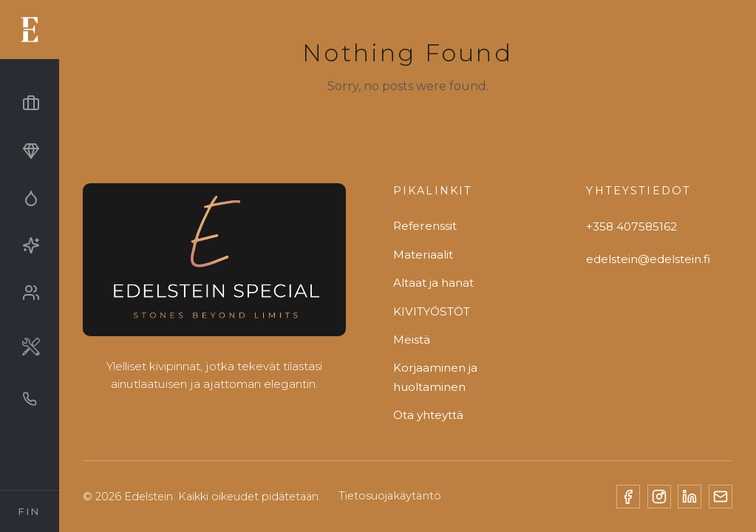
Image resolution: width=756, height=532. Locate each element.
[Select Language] (30, 511)
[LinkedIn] (689, 497)
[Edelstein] (214, 266)
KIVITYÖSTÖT (432, 311)
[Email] (721, 497)
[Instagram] (659, 497)
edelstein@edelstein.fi (648, 259)
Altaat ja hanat (433, 283)
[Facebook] (628, 497)
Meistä (412, 340)
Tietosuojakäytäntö (390, 496)
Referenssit (425, 226)
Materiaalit (423, 255)
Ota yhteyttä (428, 415)
